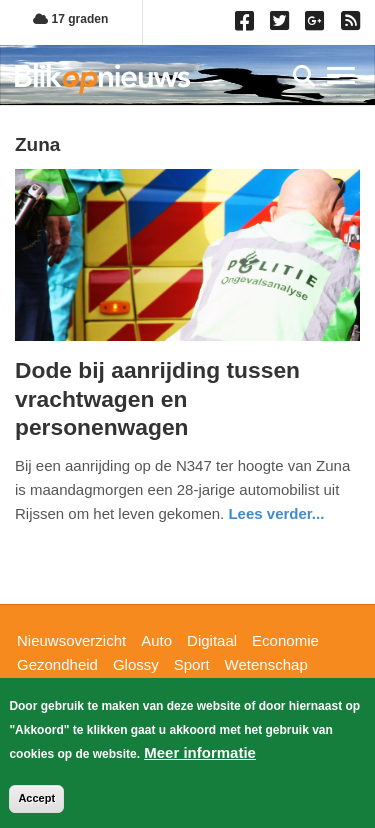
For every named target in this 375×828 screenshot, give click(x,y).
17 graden (70, 19)
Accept (36, 801)
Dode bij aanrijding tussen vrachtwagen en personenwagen (157, 398)
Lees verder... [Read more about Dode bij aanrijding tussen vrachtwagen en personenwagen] (276, 513)
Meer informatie (200, 755)
